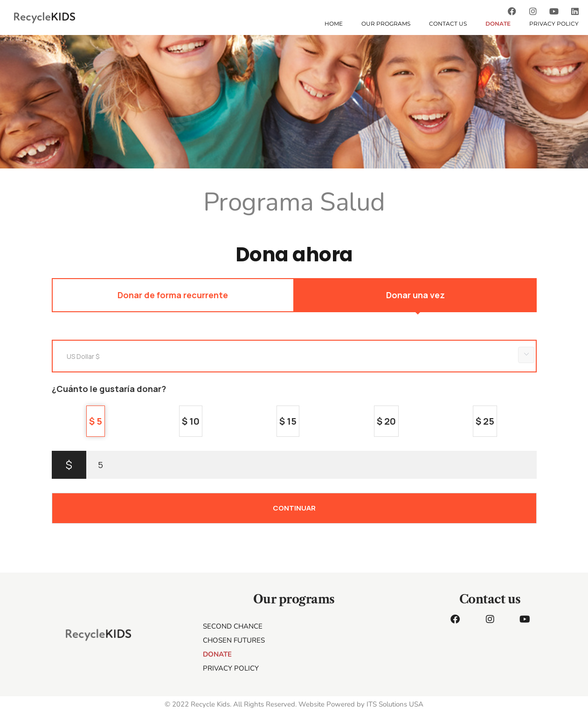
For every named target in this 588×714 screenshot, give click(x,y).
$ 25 (485, 421)
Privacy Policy (554, 24)
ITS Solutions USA (395, 704)
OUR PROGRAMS (386, 24)
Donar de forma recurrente (173, 295)
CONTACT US (448, 24)
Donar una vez (415, 295)
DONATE (498, 24)
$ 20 (386, 421)
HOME (334, 24)
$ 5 (96, 421)
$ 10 (191, 421)
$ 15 (288, 421)
